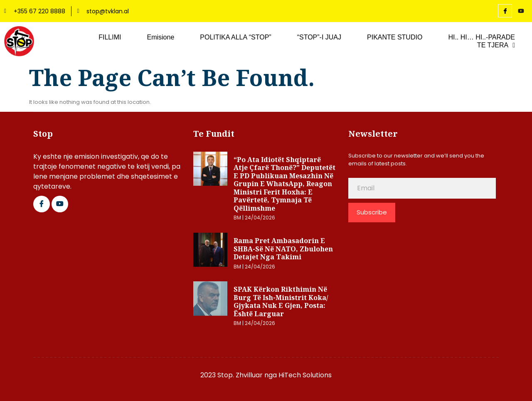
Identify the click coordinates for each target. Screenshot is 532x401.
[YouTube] (521, 11)
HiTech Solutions (305, 375)
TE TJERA (496, 45)
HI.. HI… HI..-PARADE (482, 37)
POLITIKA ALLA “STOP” (235, 37)
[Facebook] (505, 11)
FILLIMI (110, 37)
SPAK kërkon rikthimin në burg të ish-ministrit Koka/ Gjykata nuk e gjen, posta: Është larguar (281, 301)
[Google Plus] (60, 204)
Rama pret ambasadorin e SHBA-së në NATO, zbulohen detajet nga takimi (283, 249)
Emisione (160, 37)
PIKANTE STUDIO (395, 37)
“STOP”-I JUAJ (319, 37)
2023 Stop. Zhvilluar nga (239, 375)
